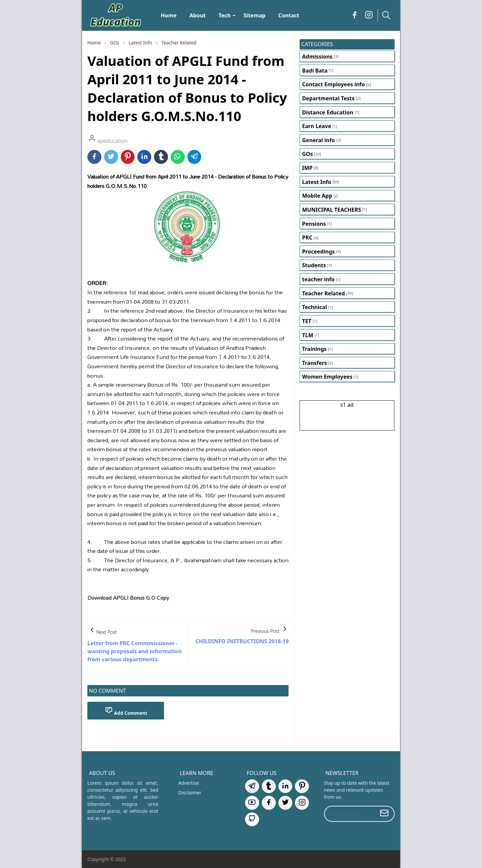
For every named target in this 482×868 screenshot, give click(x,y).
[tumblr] (269, 786)
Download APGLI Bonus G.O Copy (128, 598)
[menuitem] (169, 15)
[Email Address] (350, 814)
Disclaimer (190, 793)
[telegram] (252, 786)
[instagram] (369, 15)
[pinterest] (302, 786)
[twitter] (286, 803)
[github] (252, 819)
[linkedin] (286, 786)
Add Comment (126, 711)
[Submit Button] (384, 814)
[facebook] (355, 15)
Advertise (189, 783)
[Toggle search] (386, 15)
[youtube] (252, 803)
